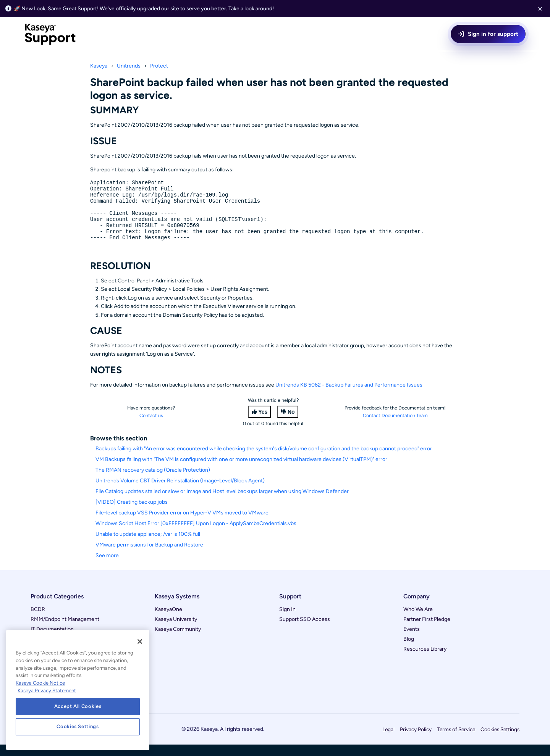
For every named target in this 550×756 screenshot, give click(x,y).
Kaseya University (176, 631)
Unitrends (129, 66)
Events (412, 641)
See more (107, 567)
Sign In (287, 621)
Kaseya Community (178, 641)
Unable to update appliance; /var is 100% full (148, 546)
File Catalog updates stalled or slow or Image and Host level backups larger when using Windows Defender (222, 503)
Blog (409, 650)
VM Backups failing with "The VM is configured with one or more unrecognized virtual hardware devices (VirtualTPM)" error (241, 471)
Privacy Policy (416, 741)
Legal (388, 741)
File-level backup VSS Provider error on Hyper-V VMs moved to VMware (182, 524)
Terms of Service (456, 741)
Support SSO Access (305, 631)
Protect (159, 66)
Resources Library (425, 660)
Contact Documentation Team (395, 427)
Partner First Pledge (427, 631)
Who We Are (418, 621)
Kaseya (99, 66)
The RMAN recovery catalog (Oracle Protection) (153, 481)
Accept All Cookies (78, 706)
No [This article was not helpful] (291, 423)
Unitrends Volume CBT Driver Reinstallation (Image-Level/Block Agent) (180, 492)
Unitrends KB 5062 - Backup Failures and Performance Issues (349, 396)
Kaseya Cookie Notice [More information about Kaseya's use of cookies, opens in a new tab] (40, 683)
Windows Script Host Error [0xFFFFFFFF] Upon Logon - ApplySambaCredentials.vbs (196, 535)
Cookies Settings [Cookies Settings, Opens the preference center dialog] (78, 726)
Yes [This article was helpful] (263, 423)
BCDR (38, 621)
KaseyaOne (168, 621)
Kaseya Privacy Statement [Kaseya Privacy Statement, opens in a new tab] (47, 691)
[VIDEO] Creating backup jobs (132, 513)
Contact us (151, 427)
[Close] (140, 642)
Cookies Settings (500, 741)
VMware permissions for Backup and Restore (149, 556)
